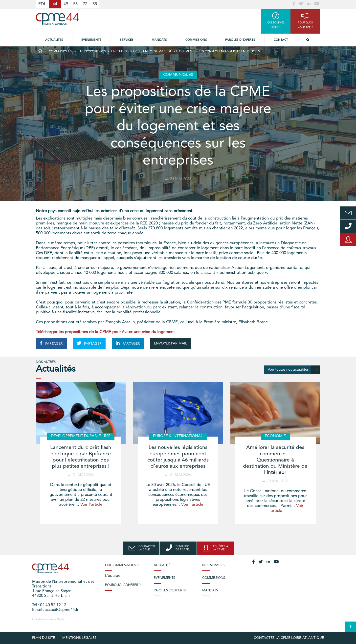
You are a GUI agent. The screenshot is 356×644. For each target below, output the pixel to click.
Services (127, 40)
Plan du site (44, 638)
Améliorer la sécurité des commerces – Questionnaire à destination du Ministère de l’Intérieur (275, 460)
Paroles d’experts (240, 40)
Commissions (196, 40)
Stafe (61, 619)
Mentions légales (79, 638)
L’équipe (113, 576)
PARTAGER (51, 343)
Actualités (54, 40)
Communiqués (60, 52)
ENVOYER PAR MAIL (170, 343)
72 (85, 4)
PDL (42, 4)
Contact (281, 40)
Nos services (213, 565)
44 (55, 4)
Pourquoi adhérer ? (123, 585)
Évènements (91, 40)
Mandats (159, 40)
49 (66, 4)
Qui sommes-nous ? (122, 565)
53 (75, 4)
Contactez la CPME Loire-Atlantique (289, 638)
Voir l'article (91, 505)
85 (95, 4)
